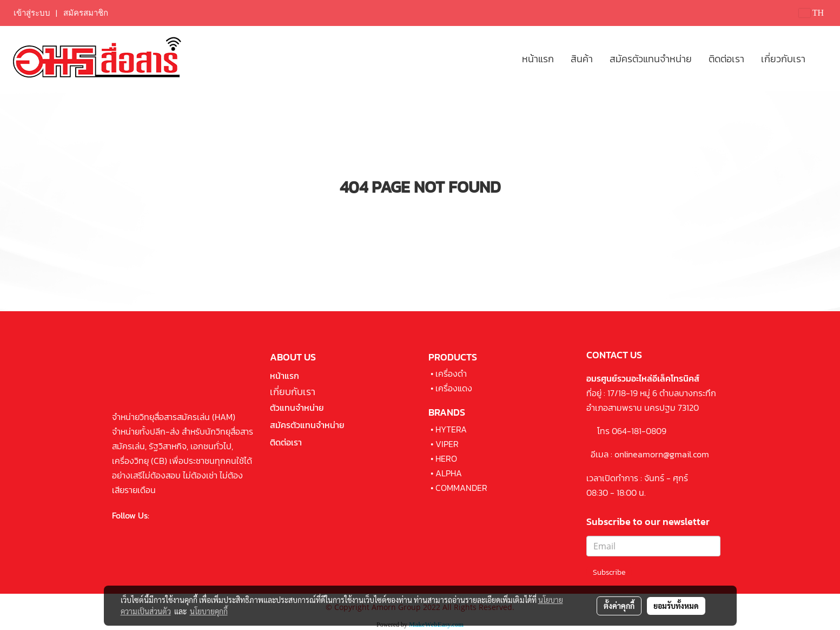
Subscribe (609, 572)
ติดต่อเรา (726, 59)
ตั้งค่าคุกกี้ (619, 606)
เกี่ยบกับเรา (293, 392)
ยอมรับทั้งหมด (676, 606)
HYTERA (451, 429)
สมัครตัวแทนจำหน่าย (651, 59)
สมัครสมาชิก (86, 13)
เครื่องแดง (454, 388)
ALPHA (449, 473)
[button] (823, 58)
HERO (446, 458)
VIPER (447, 444)
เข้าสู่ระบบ (32, 13)
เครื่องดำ (451, 373)
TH (811, 13)
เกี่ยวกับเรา (783, 59)
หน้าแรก (538, 59)
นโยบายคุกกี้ (209, 611)
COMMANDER (461, 488)
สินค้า (582, 59)
